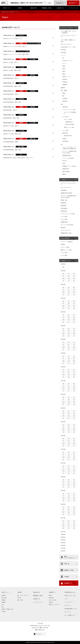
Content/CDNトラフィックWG (68, 47)
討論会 (64, 66)
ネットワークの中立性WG (68, 158)
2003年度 (63, 543)
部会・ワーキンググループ (23, 595)
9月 (74, 276)
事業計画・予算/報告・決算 (7, 609)
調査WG (64, 174)
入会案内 (4, 611)
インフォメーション (73, 8)
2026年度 (63, 264)
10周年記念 (65, 82)
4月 (63, 267)
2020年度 (63, 339)
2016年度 (63, 394)
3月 (74, 281)
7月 (63, 276)
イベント (63, 55)
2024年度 (63, 284)
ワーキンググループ (66, 230)
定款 (3, 607)
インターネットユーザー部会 (69, 110)
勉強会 (64, 74)
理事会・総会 (64, 200)
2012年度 (63, 449)
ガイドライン (68, 605)
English (50, 3)
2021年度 (63, 326)
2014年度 (63, 422)
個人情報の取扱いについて (71, 609)
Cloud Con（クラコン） (68, 61)
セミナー (64, 63)
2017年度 (63, 381)
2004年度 (63, 540)
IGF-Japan (63, 50)
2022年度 (63, 312)
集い (63, 58)
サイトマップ (68, 612)
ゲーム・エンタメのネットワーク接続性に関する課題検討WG (69, 148)
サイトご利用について (70, 615)
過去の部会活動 (65, 238)
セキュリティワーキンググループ (68, 36)
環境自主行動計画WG (70, 124)
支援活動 (51, 602)
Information (63, 53)
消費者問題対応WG (67, 155)
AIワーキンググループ (66, 44)
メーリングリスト (69, 602)
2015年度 (63, 408)
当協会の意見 (33, 8)
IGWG (64, 163)
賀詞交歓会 (65, 79)
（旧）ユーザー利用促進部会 (70, 113)
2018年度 (63, 367)
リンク (66, 599)
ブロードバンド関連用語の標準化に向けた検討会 (69, 152)
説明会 (64, 69)
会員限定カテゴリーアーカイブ (69, 180)
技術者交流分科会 (68, 136)
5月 (69, 274)
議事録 (50, 595)
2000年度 (63, 551)
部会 (62, 104)
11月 (69, 279)
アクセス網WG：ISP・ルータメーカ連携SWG (68, 32)
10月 (63, 279)
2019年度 (63, 353)
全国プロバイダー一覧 (70, 596)
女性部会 (64, 139)
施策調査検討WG (69, 122)
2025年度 (63, 271)
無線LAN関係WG (66, 172)
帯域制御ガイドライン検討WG (69, 166)
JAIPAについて (7, 8)
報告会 (64, 71)
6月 (74, 274)
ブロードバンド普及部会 (67, 242)
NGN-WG (65, 161)
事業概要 (4, 602)
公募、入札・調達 (52, 600)
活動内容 (20, 8)
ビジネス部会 (64, 255)
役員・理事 (4, 598)
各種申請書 (51, 598)
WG (62, 144)
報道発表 (63, 88)
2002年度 (63, 545)
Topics (7, 12)
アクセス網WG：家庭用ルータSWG (68, 41)
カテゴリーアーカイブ (67, 28)
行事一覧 (19, 598)
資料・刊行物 (20, 600)
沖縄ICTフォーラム (67, 77)
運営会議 (63, 228)
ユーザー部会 (64, 253)
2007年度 (63, 518)
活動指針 (4, 600)
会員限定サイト (53, 592)
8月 (69, 276)
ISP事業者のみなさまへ (70, 592)
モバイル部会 (65, 130)
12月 (74, 279)
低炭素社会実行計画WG (67, 193)
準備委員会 (65, 85)
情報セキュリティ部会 (69, 127)
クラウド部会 (65, 117)
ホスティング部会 (68, 119)
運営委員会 (65, 101)
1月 (63, 281)
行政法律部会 (65, 141)
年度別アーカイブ (66, 261)
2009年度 (63, 490)
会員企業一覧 (60, 8)
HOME (3, 12)
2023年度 (63, 298)
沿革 (3, 605)
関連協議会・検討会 (47, 8)
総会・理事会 (64, 90)
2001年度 (63, 548)
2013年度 (63, 436)
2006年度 (63, 534)
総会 (63, 96)
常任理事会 (65, 98)
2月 (69, 281)
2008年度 (63, 504)
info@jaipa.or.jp (41, 630)
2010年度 (63, 477)
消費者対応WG (66, 169)
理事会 (64, 93)
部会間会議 (63, 206)
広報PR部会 (65, 107)
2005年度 (63, 537)
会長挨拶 (4, 595)
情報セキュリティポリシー (54, 605)
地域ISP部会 (65, 133)
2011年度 (63, 463)
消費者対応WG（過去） (67, 233)
